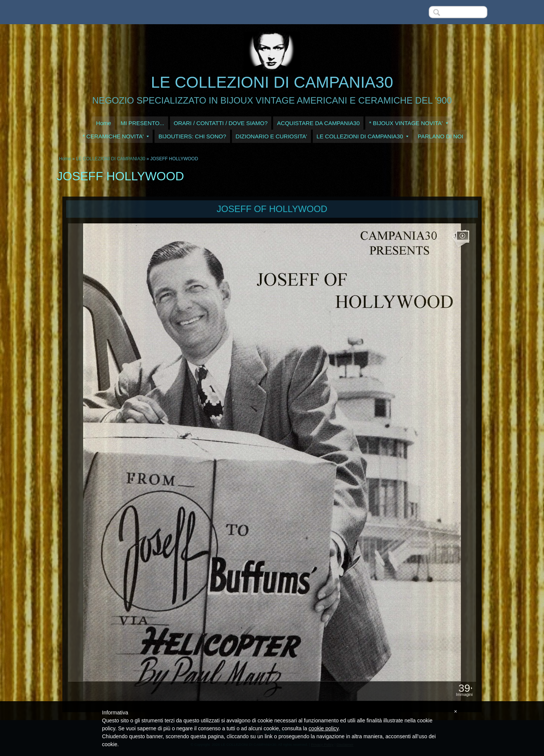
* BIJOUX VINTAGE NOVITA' (409, 123)
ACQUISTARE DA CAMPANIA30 (318, 123)
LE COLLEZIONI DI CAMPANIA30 (272, 82)
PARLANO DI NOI (441, 136)
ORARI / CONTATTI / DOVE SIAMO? (221, 123)
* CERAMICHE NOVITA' (116, 136)
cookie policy (324, 728)
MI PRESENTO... (142, 123)
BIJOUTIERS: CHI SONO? (192, 136)
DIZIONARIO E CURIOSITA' (271, 136)
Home (104, 123)
